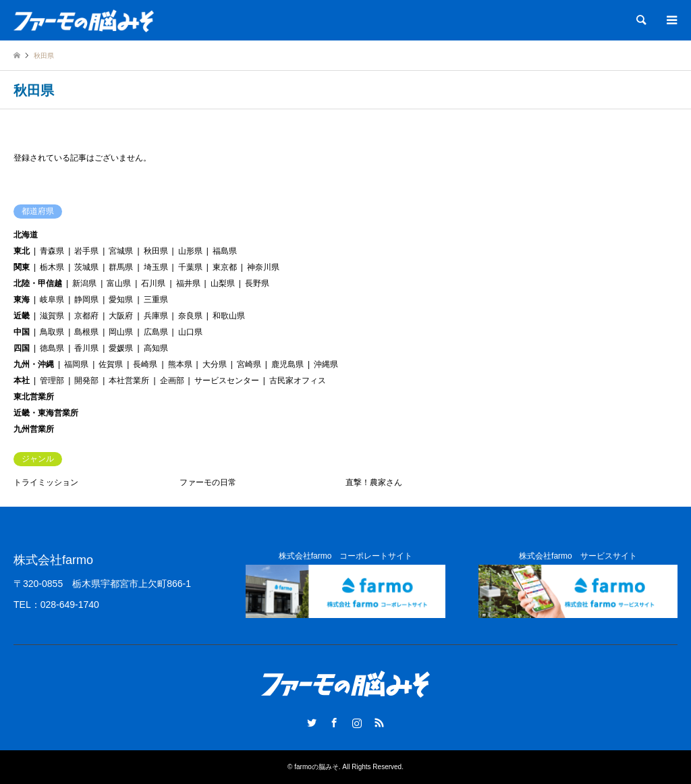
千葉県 (190, 267)
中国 (22, 332)
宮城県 (121, 251)
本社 (22, 381)
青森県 (52, 251)
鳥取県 (52, 332)
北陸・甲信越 (38, 283)
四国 (22, 348)
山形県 (190, 251)
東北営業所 (34, 397)
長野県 (257, 283)
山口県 (190, 332)
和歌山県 (229, 316)
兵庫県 (156, 316)
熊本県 (180, 364)
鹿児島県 (287, 364)
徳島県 (52, 348)
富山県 (119, 283)
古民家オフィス (298, 381)
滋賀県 (52, 316)
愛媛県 (121, 348)
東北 (22, 251)
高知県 (156, 348)
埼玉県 (156, 267)
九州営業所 (34, 429)
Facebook (334, 723)
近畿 (22, 316)
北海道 (26, 235)
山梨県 (223, 283)
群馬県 (121, 267)
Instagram (357, 723)
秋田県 (156, 251)
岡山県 (121, 332)
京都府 (86, 316)
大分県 (215, 364)
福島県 (225, 251)
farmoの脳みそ (316, 767)
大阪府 (121, 316)
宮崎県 (249, 364)
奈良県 (190, 316)
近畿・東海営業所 (46, 413)
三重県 (156, 300)
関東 (22, 267)
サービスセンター (227, 381)
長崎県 (145, 364)
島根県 (86, 332)
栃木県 (52, 267)
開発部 (86, 381)
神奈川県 (263, 267)
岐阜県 (52, 300)
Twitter (312, 723)
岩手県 (86, 251)
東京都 (225, 267)
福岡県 (76, 364)
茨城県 (86, 267)
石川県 (153, 283)
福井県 (188, 283)
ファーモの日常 (208, 482)
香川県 (86, 348)
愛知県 (121, 300)
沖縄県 (326, 364)
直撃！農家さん (374, 482)
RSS (379, 723)
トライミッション (46, 482)
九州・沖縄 (34, 364)
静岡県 (86, 300)
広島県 (156, 332)
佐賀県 (111, 364)
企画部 (172, 381)
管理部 (52, 381)
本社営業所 (129, 381)
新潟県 (84, 283)
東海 (22, 300)
